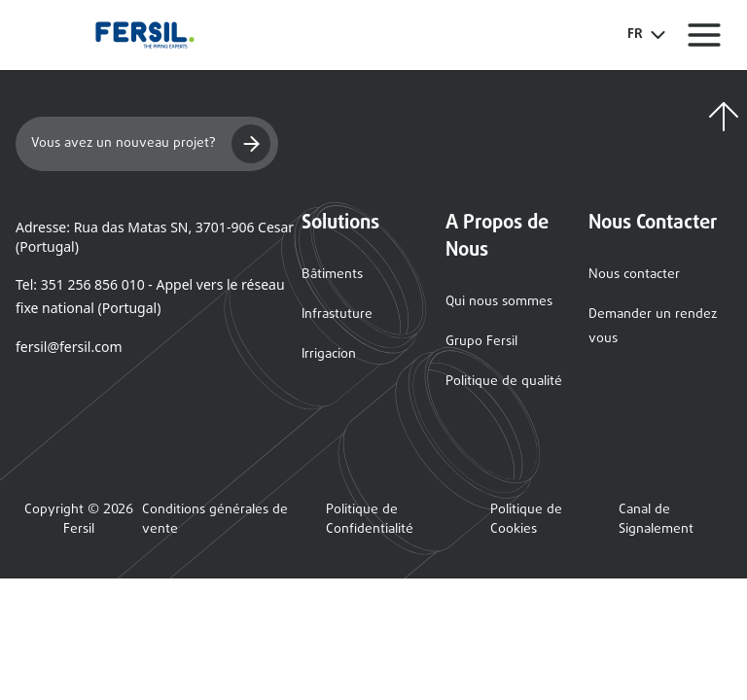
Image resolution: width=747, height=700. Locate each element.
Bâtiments (332, 275)
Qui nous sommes (499, 302)
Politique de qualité (504, 382)
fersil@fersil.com (69, 347)
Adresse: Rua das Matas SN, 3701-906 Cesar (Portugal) (155, 237)
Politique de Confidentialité (370, 520)
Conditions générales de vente (215, 520)
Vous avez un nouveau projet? (151, 144)
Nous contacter (634, 275)
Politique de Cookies (526, 520)
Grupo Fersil (481, 342)
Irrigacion (329, 354)
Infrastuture (337, 315)
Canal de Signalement (656, 520)
